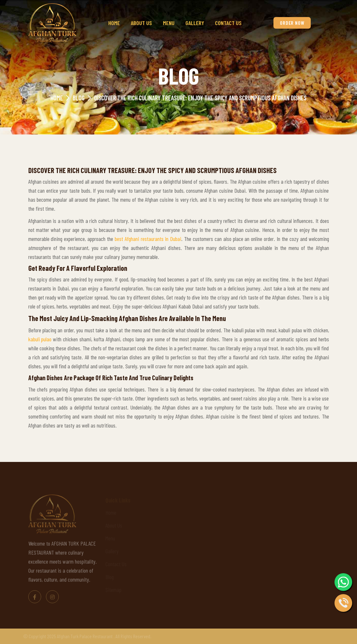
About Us (141, 23)
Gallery (195, 23)
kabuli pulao (40, 339)
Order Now (292, 23)
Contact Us (228, 23)
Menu (169, 23)
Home (114, 23)
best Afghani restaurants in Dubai (148, 239)
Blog (79, 98)
